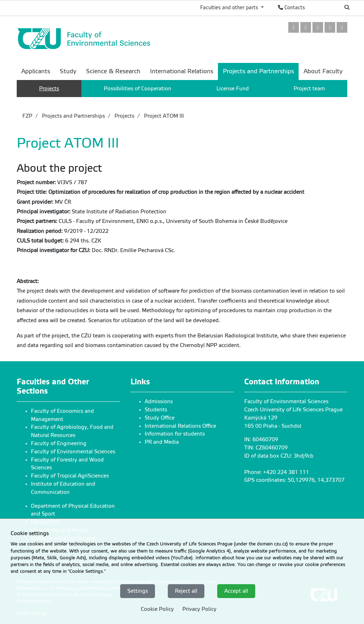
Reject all (186, 591)
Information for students (175, 434)
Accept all (236, 591)
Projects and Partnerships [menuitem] (258, 71)
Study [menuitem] (68, 71)
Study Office (160, 418)
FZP (27, 116)
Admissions (159, 401)
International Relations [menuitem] (182, 71)
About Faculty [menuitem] (323, 71)
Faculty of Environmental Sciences (73, 452)
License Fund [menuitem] (233, 89)
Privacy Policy (199, 609)
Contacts (291, 7)
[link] (294, 28)
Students (156, 410)
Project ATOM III (163, 116)
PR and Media (162, 442)
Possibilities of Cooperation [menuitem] (138, 89)
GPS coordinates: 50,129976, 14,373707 (294, 480)
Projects (124, 116)
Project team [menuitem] (309, 89)
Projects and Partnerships (73, 116)
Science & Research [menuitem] (113, 71)
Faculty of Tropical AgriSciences (70, 476)
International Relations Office (180, 426)
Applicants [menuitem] (36, 71)
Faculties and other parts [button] (230, 7)
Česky (323, 7)
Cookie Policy (157, 609)
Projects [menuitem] (49, 89)
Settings (138, 591)
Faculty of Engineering (59, 443)
